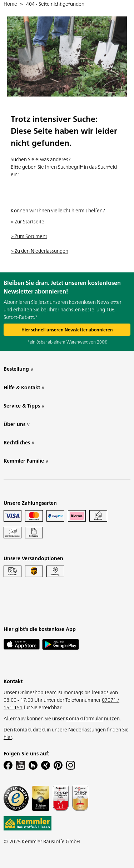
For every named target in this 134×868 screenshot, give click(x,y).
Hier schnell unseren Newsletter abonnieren (67, 329)
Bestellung (18, 369)
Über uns (17, 424)
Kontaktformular (84, 718)
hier (8, 737)
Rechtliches (19, 442)
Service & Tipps (24, 406)
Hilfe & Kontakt (24, 387)
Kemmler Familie (26, 461)
